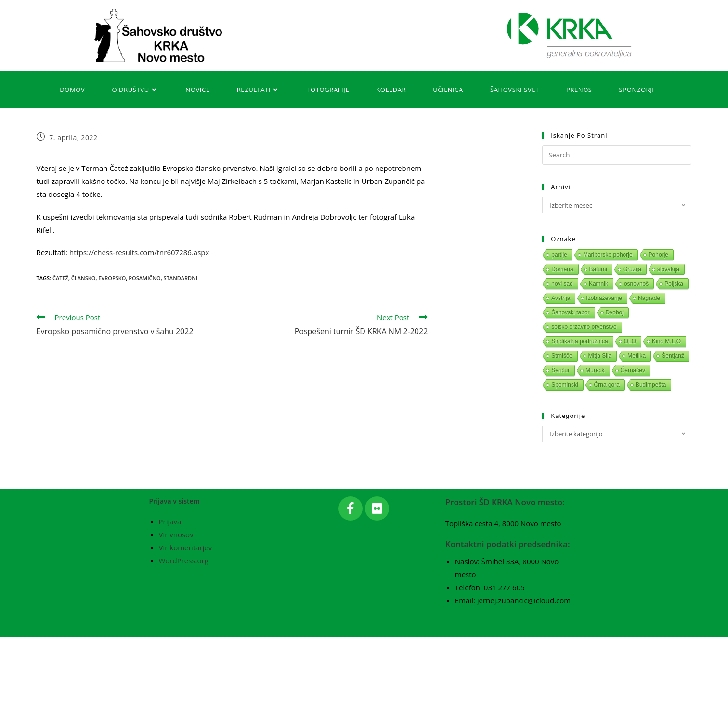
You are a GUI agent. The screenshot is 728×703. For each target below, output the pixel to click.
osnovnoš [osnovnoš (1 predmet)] (636, 284)
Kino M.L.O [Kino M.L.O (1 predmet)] (666, 341)
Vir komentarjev (186, 613)
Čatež (60, 278)
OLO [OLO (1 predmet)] (630, 341)
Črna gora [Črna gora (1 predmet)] (607, 385)
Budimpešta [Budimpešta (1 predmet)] (651, 385)
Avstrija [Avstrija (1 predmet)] (561, 298)
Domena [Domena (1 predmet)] (562, 269)
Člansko (84, 278)
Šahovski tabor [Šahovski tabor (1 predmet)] (570, 312)
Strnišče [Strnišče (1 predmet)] (562, 356)
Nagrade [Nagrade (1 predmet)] (649, 298)
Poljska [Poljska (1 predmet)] (674, 284)
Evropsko (112, 278)
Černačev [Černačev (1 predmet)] (633, 370)
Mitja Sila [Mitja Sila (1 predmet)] (600, 356)
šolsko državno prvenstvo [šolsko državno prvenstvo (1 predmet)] (584, 327)
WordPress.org (184, 626)
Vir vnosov (176, 600)
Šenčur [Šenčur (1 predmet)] (560, 370)
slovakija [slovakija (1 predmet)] (668, 269)
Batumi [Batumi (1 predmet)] (598, 269)
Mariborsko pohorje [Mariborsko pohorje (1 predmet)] (608, 255)
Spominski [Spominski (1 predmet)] (565, 385)
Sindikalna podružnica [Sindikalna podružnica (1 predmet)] (579, 341)
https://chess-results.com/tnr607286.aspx (139, 252)
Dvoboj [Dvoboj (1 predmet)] (615, 312)
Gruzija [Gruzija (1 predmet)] (632, 269)
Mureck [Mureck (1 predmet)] (595, 370)
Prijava (170, 587)
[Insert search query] (617, 155)
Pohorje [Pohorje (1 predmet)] (658, 255)
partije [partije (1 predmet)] (559, 255)
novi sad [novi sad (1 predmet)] (562, 284)
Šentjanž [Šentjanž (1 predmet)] (673, 356)
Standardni (181, 278)
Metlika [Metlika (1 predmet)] (637, 356)
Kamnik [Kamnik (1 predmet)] (598, 284)
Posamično (144, 278)
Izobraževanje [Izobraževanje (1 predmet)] (604, 298)
